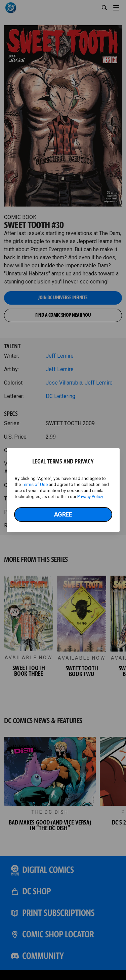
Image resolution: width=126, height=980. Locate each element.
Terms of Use (35, 484)
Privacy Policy (90, 497)
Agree (63, 514)
